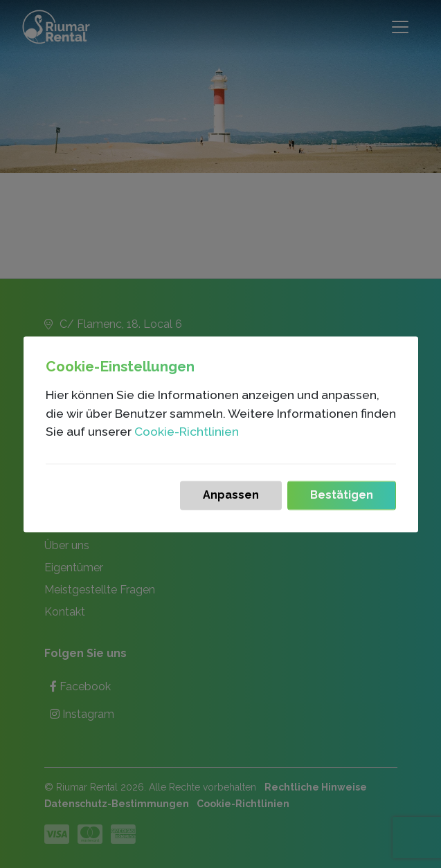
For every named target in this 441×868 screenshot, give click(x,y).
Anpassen (231, 488)
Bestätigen (342, 488)
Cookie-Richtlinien (187, 425)
